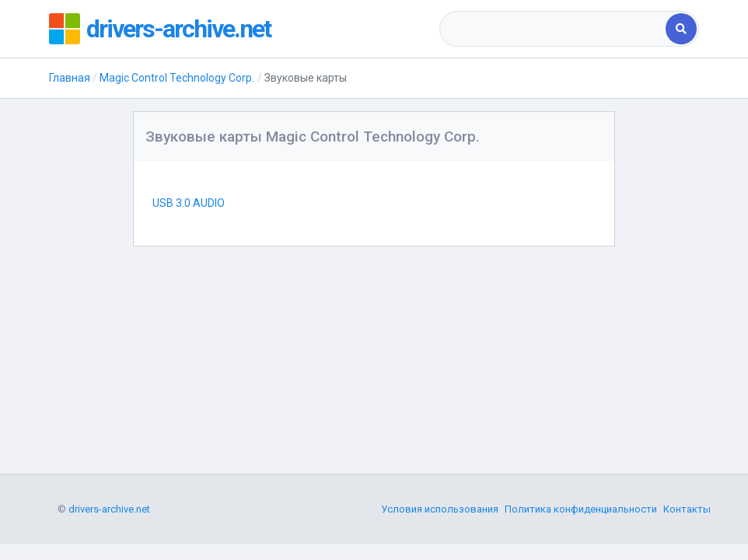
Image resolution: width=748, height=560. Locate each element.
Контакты (687, 509)
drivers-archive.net (178, 29)
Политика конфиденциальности (581, 509)
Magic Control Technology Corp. (177, 78)
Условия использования (440, 509)
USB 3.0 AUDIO (189, 203)
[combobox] (554, 29)
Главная (70, 78)
